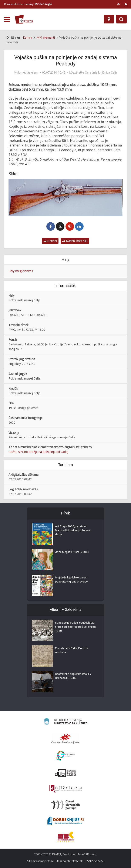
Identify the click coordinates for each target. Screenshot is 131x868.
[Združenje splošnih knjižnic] (66, 837)
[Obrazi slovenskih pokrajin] (66, 805)
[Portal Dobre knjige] (65, 821)
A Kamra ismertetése (40, 861)
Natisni (50, 241)
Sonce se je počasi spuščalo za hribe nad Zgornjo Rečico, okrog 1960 (76, 627)
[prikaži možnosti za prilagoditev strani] (119, 4)
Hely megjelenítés (21, 271)
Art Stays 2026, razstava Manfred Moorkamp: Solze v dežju (74, 531)
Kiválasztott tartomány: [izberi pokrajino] (28, 4)
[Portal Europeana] (66, 756)
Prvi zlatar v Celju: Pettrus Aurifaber (72, 651)
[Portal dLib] (65, 773)
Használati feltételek (69, 861)
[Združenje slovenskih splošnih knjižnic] (66, 789)
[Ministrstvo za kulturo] (66, 722)
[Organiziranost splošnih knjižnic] (65, 739)
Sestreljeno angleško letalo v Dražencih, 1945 (74, 677)
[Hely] (109, 19)
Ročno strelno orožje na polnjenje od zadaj (38, 452)
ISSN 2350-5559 (95, 861)
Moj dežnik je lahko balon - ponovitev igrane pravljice (73, 580)
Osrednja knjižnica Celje (101, 72)
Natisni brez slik (75, 241)
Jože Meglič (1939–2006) (72, 552)
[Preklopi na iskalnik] (121, 19)
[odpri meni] (7, 19)
